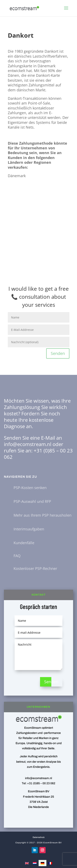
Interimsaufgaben (29, 529)
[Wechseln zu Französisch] (50, 863)
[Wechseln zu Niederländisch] (35, 863)
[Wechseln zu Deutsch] (43, 863)
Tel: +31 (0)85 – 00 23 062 (38, 783)
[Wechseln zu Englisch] (27, 863)
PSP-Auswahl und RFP (32, 501)
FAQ (17, 556)
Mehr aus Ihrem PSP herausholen (43, 515)
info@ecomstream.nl (28, 444)
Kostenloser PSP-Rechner (35, 568)
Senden (58, 353)
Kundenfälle (24, 543)
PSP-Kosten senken (30, 488)
